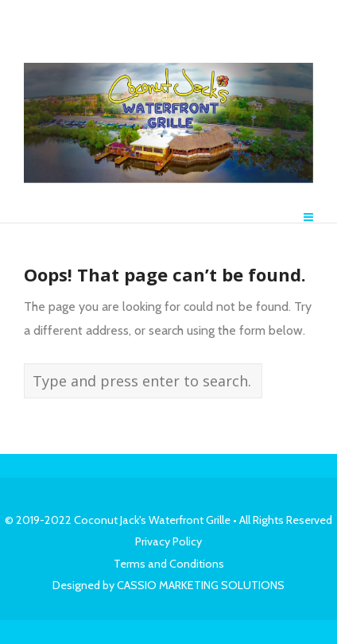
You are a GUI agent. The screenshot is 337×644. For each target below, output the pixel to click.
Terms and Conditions (169, 564)
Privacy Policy (168, 541)
